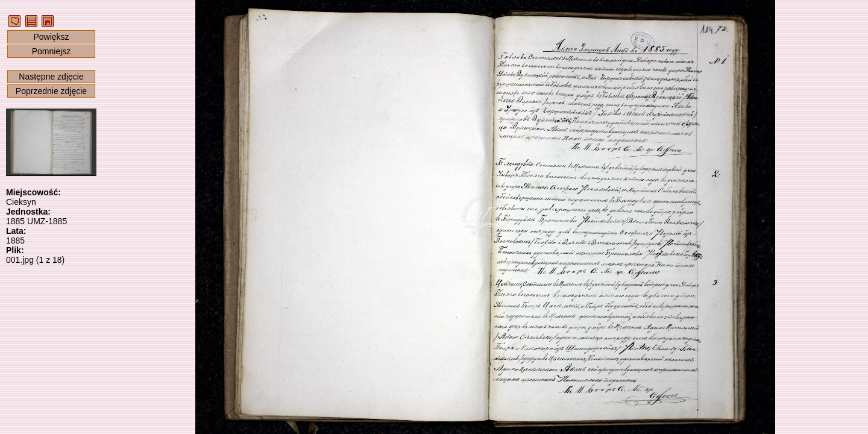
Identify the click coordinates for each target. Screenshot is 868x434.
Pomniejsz (52, 51)
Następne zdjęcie (51, 77)
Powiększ (51, 37)
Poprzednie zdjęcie (51, 91)
